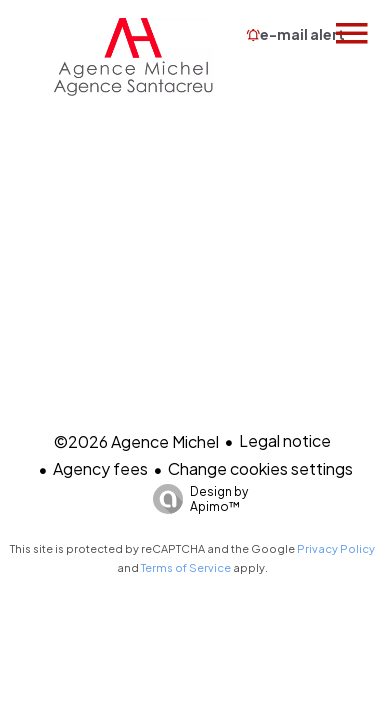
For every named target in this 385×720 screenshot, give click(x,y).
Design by (195, 499)
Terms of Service (186, 567)
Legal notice (285, 440)
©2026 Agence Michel (136, 441)
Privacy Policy (336, 548)
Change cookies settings (260, 468)
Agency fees (100, 468)
